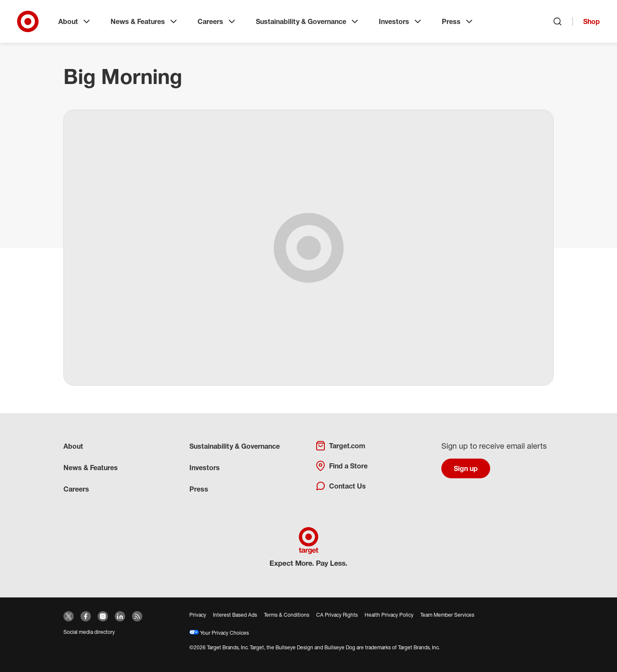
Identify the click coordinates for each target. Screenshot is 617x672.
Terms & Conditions (287, 615)
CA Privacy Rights (337, 615)
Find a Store (341, 466)
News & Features (145, 21)
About (75, 21)
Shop (592, 21)
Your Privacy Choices (219, 633)
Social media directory (89, 632)
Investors (401, 21)
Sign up (466, 468)
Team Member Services (447, 615)
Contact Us (341, 486)
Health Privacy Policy (389, 615)
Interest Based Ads (235, 615)
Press (458, 21)
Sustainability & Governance (308, 21)
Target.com (340, 446)
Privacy (198, 615)
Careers (217, 21)
